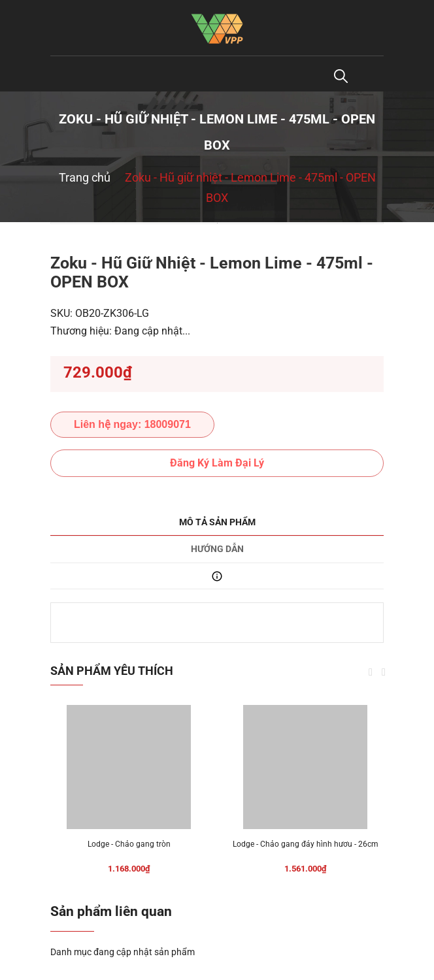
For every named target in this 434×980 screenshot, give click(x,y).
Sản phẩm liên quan (111, 911)
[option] (217, 223)
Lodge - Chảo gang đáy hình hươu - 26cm (306, 844)
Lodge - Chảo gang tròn (129, 844)
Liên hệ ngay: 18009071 (132, 424)
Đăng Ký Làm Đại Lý (217, 463)
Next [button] (384, 672)
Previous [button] (371, 672)
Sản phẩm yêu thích (112, 671)
